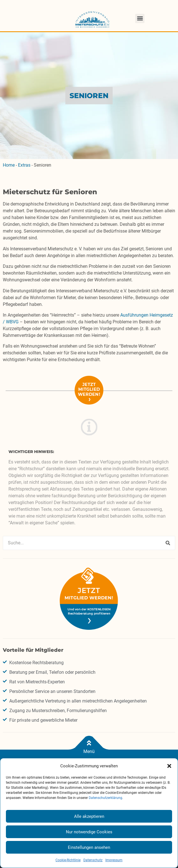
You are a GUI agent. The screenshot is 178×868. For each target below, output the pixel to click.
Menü (89, 751)
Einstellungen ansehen (89, 847)
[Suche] (168, 543)
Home (9, 165)
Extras (24, 165)
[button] (169, 766)
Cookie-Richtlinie (68, 860)
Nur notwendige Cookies (89, 832)
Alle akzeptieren (89, 816)
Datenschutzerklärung (105, 798)
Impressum (114, 860)
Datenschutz (93, 860)
